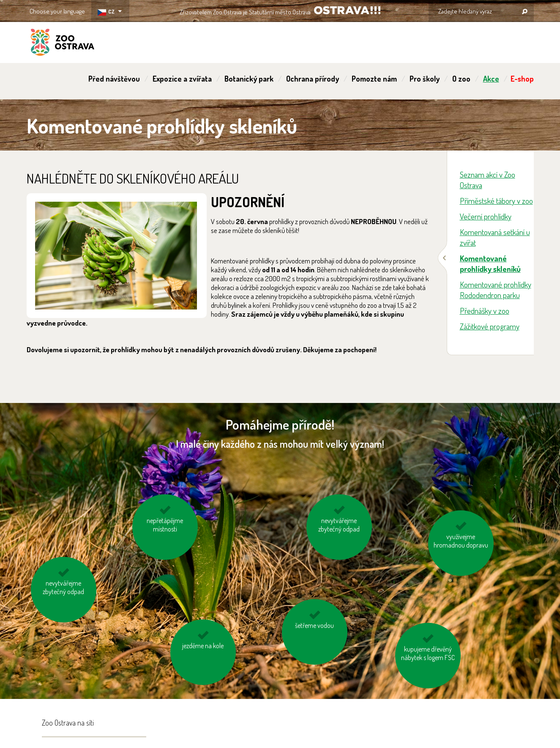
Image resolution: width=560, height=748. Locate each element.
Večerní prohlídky (486, 216)
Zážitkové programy (490, 326)
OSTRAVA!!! (347, 10)
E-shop (522, 79)
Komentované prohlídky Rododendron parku (496, 290)
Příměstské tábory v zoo (496, 201)
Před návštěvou (114, 79)
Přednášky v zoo (485, 311)
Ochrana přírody (313, 79)
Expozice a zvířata (182, 79)
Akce (491, 79)
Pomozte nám (374, 79)
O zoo (461, 79)
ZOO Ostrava (63, 44)
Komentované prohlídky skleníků (490, 263)
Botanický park (249, 79)
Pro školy (425, 79)
